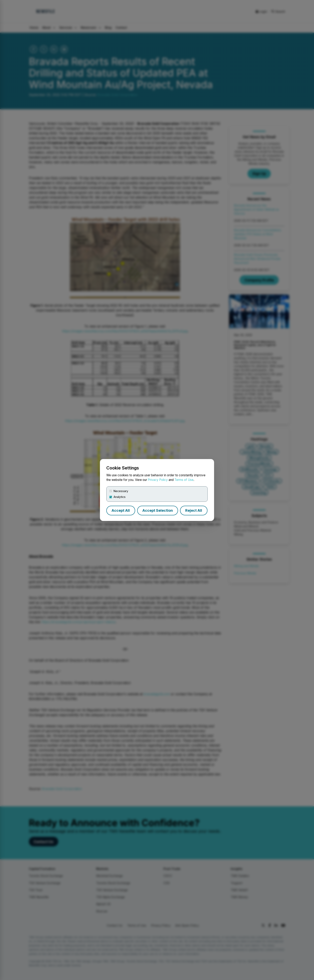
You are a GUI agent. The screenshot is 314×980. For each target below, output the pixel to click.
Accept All (121, 510)
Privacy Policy (158, 480)
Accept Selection (158, 510)
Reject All (194, 510)
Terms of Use (184, 480)
